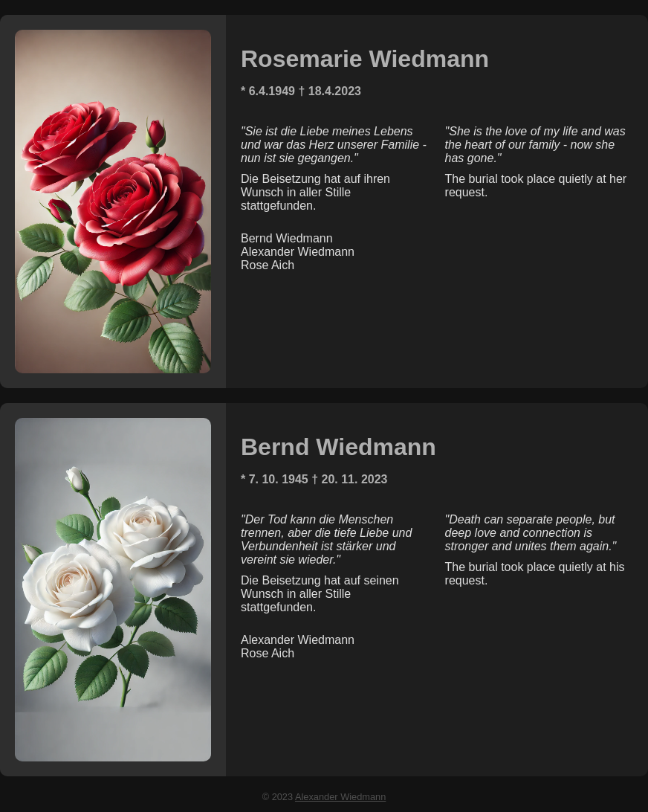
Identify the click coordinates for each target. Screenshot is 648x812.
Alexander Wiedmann (340, 797)
